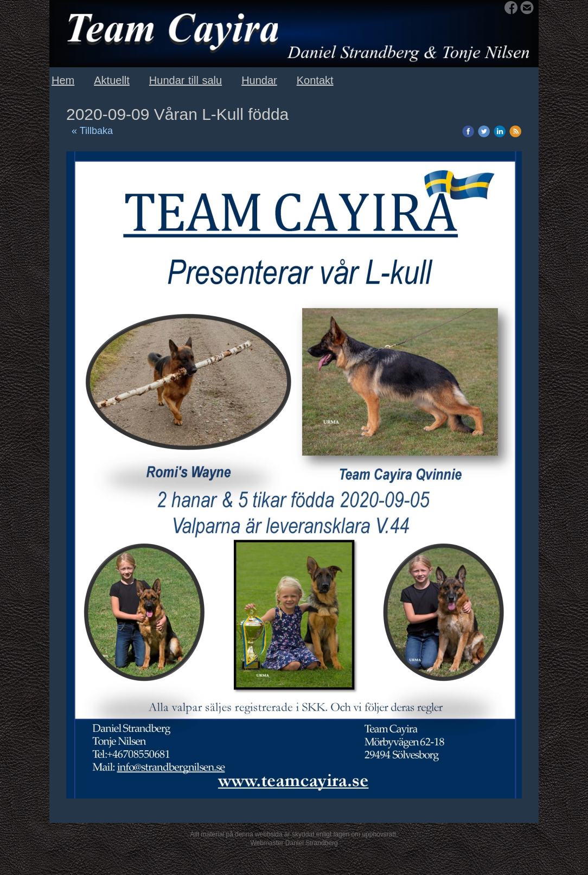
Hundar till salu (186, 80)
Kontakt (315, 80)
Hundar (259, 80)
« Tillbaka (92, 131)
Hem (63, 80)
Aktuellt (112, 80)
